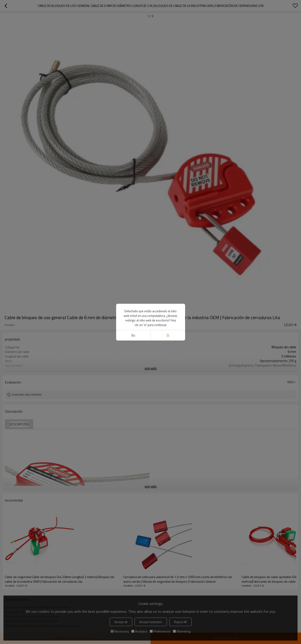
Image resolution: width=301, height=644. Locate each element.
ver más (151, 369)
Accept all (121, 622)
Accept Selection (151, 622)
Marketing (182, 631)
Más (291, 382)
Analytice (139, 631)
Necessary (120, 631)
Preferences (160, 631)
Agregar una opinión (27, 395)
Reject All (180, 622)
